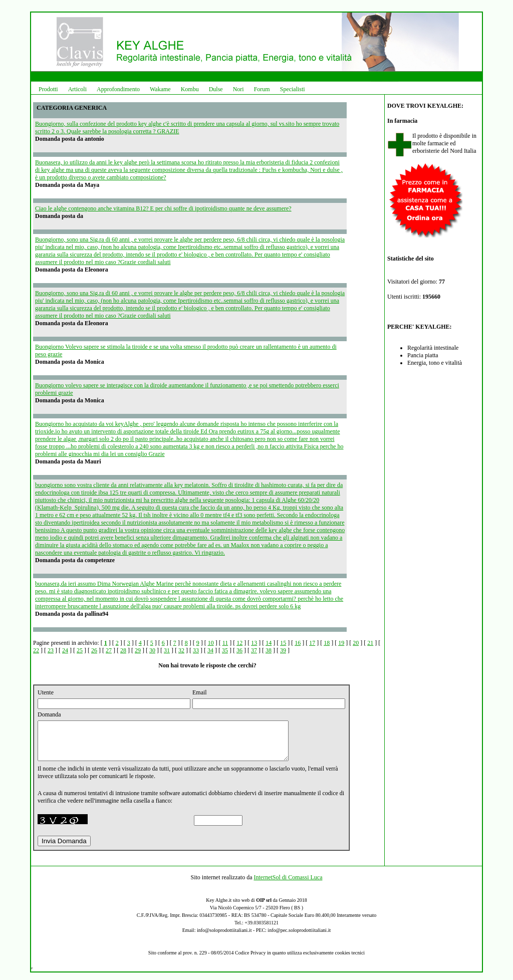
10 (211, 643)
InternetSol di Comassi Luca (288, 885)
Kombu (190, 89)
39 (283, 650)
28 (123, 650)
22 (36, 650)
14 (269, 643)
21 (370, 643)
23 (51, 650)
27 (109, 650)
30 (152, 650)
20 (356, 643)
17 (312, 643)
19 (341, 643)
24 (65, 650)
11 (225, 643)
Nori (238, 89)
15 (283, 643)
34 (210, 650)
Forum (262, 89)
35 (225, 650)
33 (196, 650)
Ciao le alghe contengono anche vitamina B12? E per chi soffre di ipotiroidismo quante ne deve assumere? (163, 208)
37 (254, 650)
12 (239, 643)
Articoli (77, 89)
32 (181, 650)
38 (269, 650)
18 (327, 643)
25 (80, 650)
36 (239, 650)
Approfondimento (118, 89)
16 (298, 643)
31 (167, 650)
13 (254, 643)
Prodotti (48, 89)
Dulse (216, 89)
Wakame (160, 89)
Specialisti (293, 89)
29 (138, 650)
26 (94, 650)
